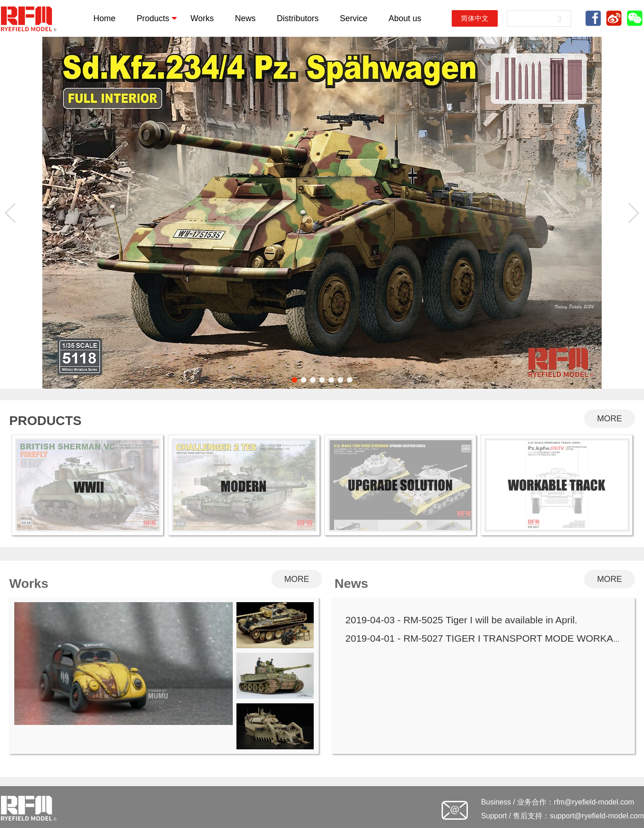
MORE (609, 419)
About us (405, 18)
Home (104, 18)
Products (157, 18)
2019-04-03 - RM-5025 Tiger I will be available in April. (461, 620)
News (245, 18)
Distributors (298, 18)
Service (354, 18)
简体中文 (475, 18)
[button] (294, 380)
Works (202, 18)
